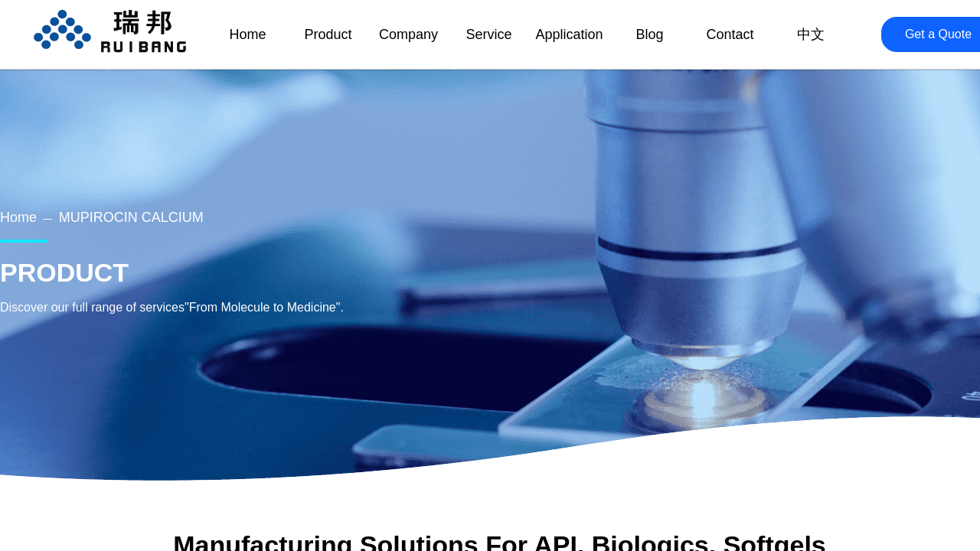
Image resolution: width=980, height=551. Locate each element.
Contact (730, 34)
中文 (811, 34)
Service (488, 34)
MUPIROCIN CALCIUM (131, 217)
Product (328, 34)
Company (408, 34)
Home (18, 217)
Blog (649, 34)
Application (569, 34)
